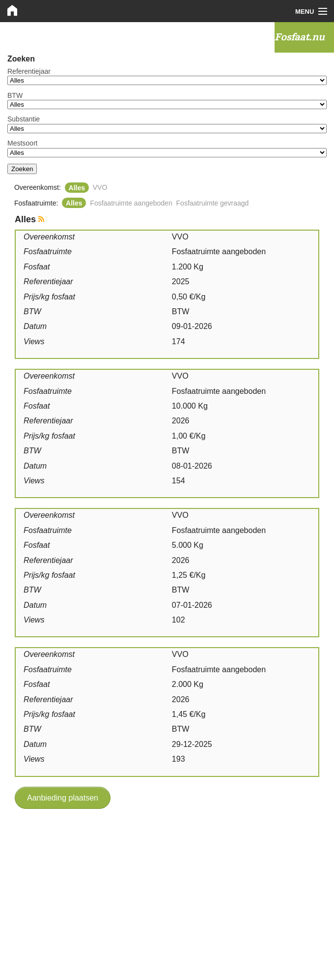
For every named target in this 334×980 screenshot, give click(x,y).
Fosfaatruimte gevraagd (213, 203)
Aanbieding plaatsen (63, 798)
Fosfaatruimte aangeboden (131, 203)
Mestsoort (22, 143)
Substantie (24, 119)
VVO (100, 187)
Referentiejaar (29, 71)
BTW (15, 95)
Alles (77, 187)
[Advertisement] (167, 888)
